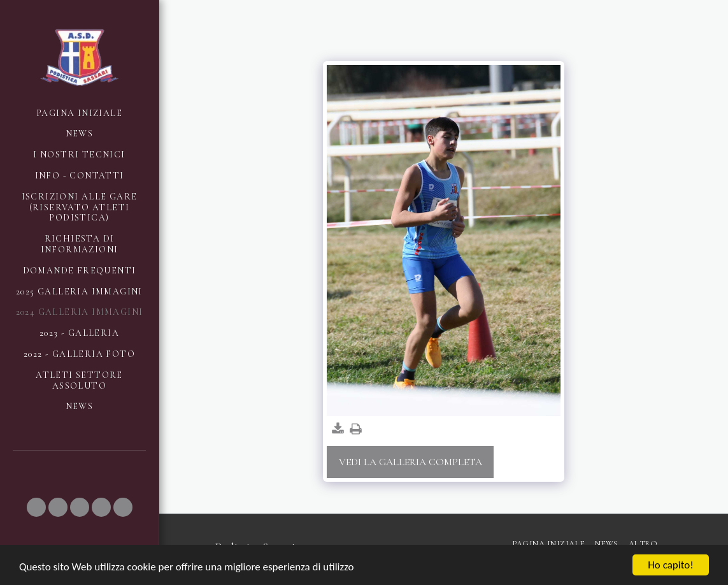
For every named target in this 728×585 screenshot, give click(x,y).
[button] (36, 507)
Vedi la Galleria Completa (410, 462)
